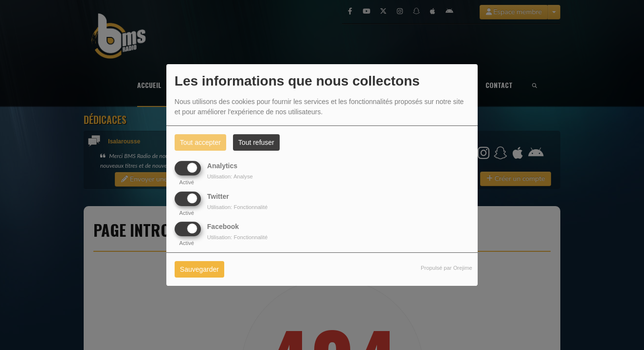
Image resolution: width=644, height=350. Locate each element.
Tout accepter (200, 142)
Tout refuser (256, 142)
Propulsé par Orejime (447, 268)
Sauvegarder (199, 269)
